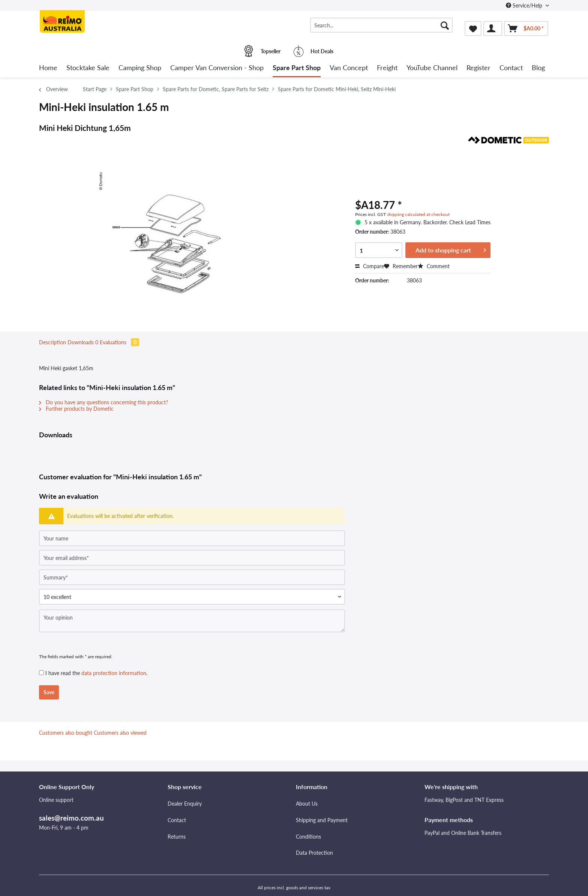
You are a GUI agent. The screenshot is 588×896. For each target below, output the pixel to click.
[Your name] (192, 538)
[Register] (478, 68)
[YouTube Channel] (432, 68)
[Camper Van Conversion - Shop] (217, 68)
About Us (307, 804)
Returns (177, 837)
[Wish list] (473, 29)
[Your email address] (192, 558)
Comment (434, 266)
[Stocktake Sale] (88, 68)
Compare (370, 266)
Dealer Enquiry (185, 804)
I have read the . (96, 673)
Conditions (308, 837)
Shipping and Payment (322, 820)
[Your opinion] (192, 621)
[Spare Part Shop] (297, 68)
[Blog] (538, 68)
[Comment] (192, 597)
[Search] (445, 25)
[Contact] (511, 68)
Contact (177, 820)
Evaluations (119, 342)
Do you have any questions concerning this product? (103, 402)
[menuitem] (381, 28)
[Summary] (192, 577)
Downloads (84, 342)
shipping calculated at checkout (418, 214)
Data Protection (314, 853)
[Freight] (387, 68)
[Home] (48, 68)
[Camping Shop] (140, 68)
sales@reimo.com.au (71, 818)
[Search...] (381, 25)
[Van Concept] (349, 68)
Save (49, 692)
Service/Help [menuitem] (525, 5)
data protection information (114, 673)
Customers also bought (66, 733)
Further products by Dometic (76, 409)
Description (52, 342)
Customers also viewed (120, 733)
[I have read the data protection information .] (41, 673)
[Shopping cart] (526, 29)
